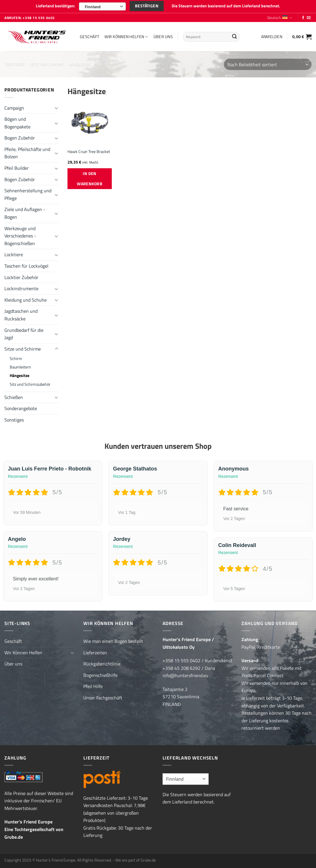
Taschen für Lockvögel (26, 266)
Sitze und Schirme (46, 64)
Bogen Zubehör (20, 138)
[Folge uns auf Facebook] (303, 18)
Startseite (14, 64)
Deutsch (280, 18)
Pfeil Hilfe (93, 686)
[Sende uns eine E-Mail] (309, 18)
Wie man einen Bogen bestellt (113, 641)
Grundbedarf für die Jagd (24, 334)
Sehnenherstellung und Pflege (28, 194)
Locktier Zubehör (21, 277)
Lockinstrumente (21, 288)
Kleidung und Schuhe (26, 300)
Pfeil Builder (17, 168)
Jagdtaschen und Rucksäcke (21, 315)
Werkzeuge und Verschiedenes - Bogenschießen (20, 236)
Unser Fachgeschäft (103, 698)
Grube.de (14, 837)
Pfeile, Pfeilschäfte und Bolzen (27, 153)
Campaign (14, 108)
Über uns (163, 37)
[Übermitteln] (234, 37)
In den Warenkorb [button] (90, 179)
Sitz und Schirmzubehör (30, 384)
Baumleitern (20, 367)
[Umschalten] (57, 108)
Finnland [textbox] (93, 7)
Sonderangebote (21, 408)
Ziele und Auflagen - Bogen (25, 213)
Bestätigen (147, 6)
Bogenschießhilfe (100, 675)
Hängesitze (20, 376)
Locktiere (14, 254)
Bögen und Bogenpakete (17, 123)
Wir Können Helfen (126, 37)
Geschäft (89, 37)
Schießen (14, 397)
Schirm (16, 359)
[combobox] (102, 6)
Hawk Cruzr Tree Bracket (89, 152)
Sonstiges (14, 420)
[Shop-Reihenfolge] (268, 64)
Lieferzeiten (95, 653)
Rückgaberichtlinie (102, 664)
